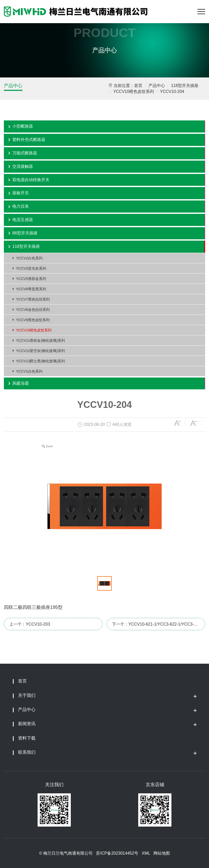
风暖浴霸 (21, 383)
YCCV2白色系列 (29, 258)
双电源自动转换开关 (31, 180)
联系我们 (27, 752)
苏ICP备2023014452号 (117, 853)
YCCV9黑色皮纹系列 (33, 320)
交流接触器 (23, 166)
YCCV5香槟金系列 (31, 279)
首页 (138, 86)
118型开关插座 (185, 86)
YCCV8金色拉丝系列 (33, 310)
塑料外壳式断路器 (29, 140)
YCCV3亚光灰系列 (31, 268)
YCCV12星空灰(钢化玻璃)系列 (40, 351)
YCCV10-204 (172, 91)
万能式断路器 (25, 153)
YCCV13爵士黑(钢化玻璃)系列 (40, 361)
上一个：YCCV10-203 (30, 624)
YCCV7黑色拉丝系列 (33, 299)
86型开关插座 (25, 233)
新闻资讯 (27, 724)
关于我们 (27, 695)
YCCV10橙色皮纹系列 (134, 91)
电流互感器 (23, 220)
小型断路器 (23, 126)
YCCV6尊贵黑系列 (31, 289)
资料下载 (27, 738)
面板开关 (21, 193)
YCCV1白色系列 (29, 371)
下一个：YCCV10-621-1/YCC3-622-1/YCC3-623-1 (153, 626)
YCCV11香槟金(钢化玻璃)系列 (40, 340)
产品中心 (13, 86)
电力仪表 (21, 206)
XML (146, 853)
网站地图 (162, 853)
